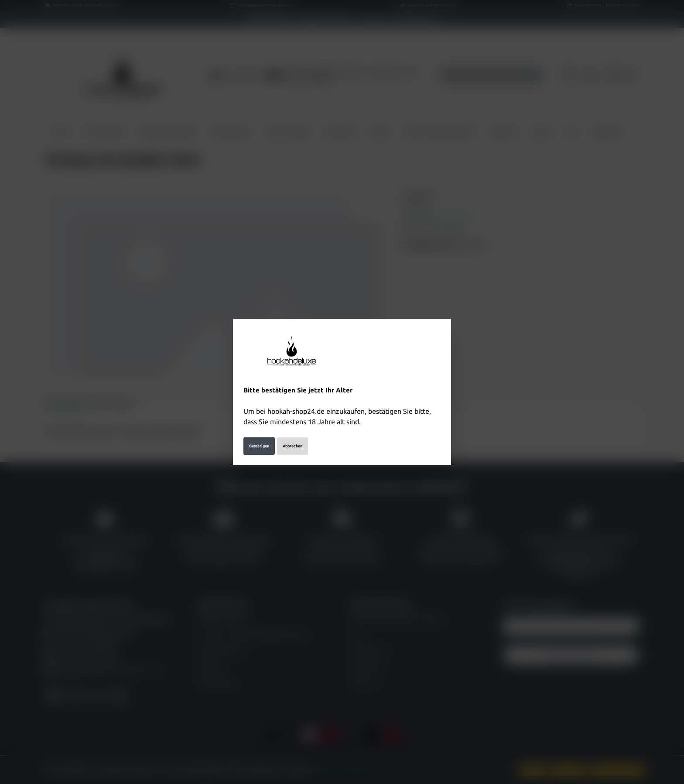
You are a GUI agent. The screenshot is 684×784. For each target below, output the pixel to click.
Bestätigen (259, 446)
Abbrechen (292, 446)
